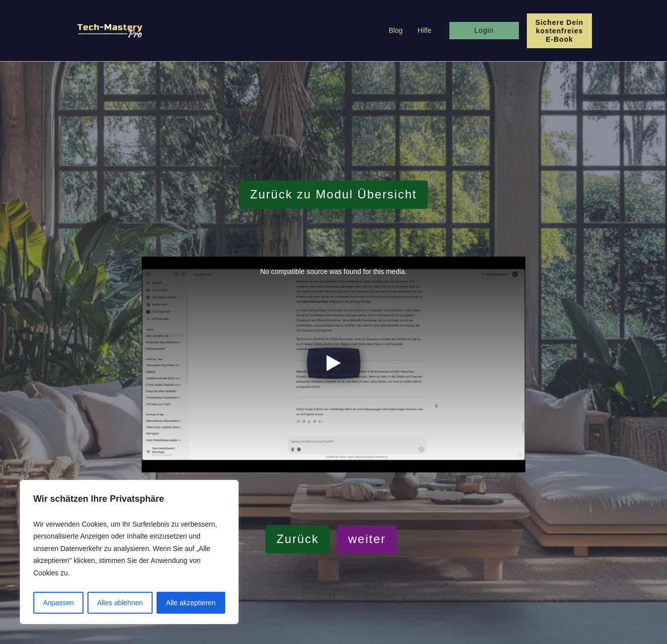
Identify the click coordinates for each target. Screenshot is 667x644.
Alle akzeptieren (191, 603)
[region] (129, 552)
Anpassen (58, 603)
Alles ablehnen (120, 603)
